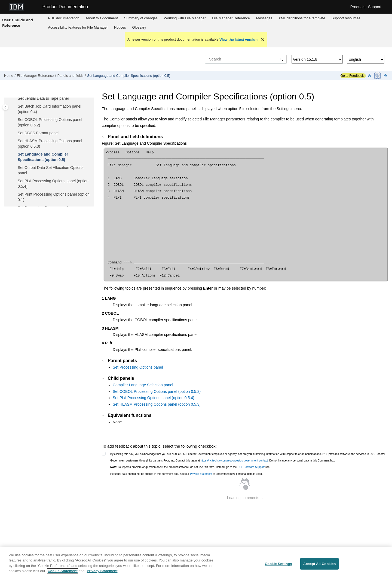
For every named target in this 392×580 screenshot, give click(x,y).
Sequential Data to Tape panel (43, 98)
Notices (120, 27)
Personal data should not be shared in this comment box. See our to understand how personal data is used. (186, 474)
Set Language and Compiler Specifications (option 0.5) (129, 76)
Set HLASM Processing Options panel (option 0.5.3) (157, 404)
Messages (264, 18)
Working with (185, 18)
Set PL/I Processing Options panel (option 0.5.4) (154, 398)
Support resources (346, 18)
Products (358, 7)
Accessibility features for (78, 27)
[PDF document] (378, 76)
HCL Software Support (251, 467)
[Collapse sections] (370, 76)
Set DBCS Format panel (38, 133)
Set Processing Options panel (138, 367)
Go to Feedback (352, 76)
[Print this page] (386, 76)
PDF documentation (64, 18)
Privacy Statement (201, 474)
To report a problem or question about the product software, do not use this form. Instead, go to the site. (190, 467)
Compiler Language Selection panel (143, 385)
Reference (231, 18)
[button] (16, 99)
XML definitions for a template (302, 18)
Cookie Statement (63, 574)
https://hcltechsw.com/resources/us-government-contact (234, 461)
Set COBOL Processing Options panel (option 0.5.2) (157, 391)
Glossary (139, 27)
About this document (102, 18)
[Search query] (246, 59)
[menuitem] (64, 18)
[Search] (281, 59)
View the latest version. (239, 40)
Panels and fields (71, 76)
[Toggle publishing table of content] (5, 107)
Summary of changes (141, 18)
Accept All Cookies (320, 566)
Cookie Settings (278, 566)
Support (375, 7)
